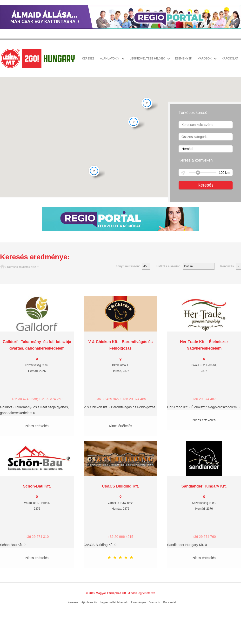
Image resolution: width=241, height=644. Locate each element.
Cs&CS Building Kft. (120, 486)
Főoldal (2, 267)
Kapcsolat (230, 59)
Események (184, 59)
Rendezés (227, 266)
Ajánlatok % (110, 59)
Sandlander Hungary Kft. (204, 486)
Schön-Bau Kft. (37, 486)
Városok (205, 59)
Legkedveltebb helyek (147, 59)
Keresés (88, 59)
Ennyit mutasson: (128, 266)
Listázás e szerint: (168, 266)
